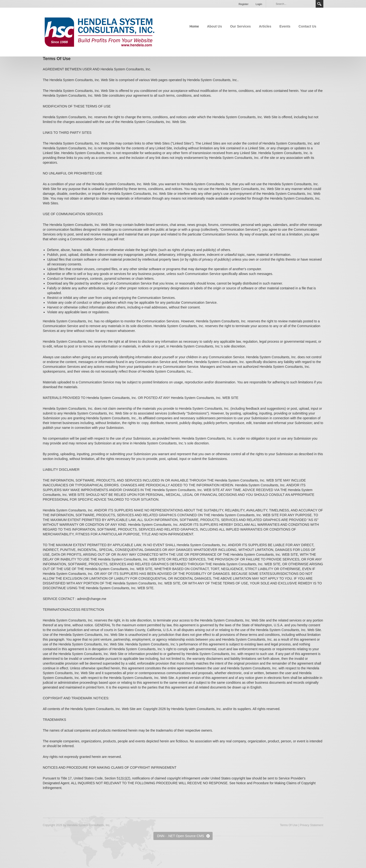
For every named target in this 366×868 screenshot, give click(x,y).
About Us (215, 26)
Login (259, 4)
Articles (265, 26)
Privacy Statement (311, 825)
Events (285, 26)
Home (194, 26)
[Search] (294, 4)
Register (244, 4)
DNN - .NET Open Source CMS (181, 836)
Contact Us (308, 26)
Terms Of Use (289, 825)
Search (320, 4)
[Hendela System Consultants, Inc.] (99, 32)
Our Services (240, 26)
